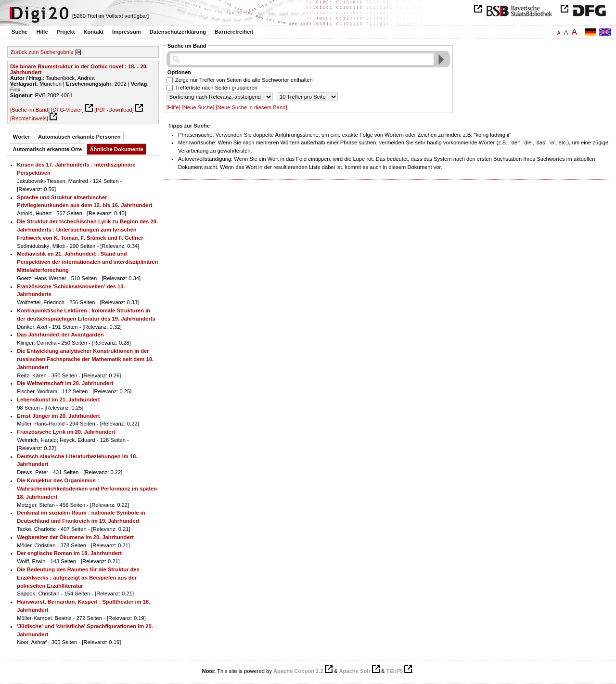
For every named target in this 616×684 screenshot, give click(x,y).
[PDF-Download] (114, 110)
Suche (20, 32)
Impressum (127, 32)
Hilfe (42, 32)
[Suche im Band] (30, 110)
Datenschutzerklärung (178, 32)
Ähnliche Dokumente (117, 149)
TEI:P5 (394, 671)
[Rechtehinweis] (29, 118)
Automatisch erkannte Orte (48, 149)
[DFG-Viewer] (67, 110)
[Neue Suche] (198, 107)
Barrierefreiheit (234, 32)
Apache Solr (355, 671)
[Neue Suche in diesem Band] (251, 107)
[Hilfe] (173, 107)
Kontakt (93, 32)
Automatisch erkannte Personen (79, 137)
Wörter (22, 137)
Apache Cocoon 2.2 (298, 671)
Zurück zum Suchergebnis (42, 52)
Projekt (66, 32)
